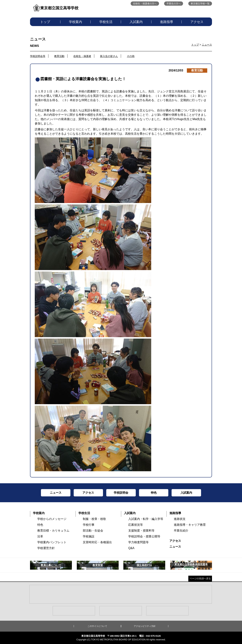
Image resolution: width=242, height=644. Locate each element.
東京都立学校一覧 (200, 4)
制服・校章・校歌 (94, 519)
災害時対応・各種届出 (97, 542)
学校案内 (76, 22)
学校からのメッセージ (52, 519)
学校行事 (89, 525)
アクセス (197, 22)
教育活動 (59, 56)
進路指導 (166, 22)
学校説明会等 (38, 56)
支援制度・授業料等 (141, 531)
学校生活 (106, 22)
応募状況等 (136, 525)
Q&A (131, 548)
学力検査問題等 (138, 542)
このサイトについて (97, 626)
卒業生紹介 (181, 531)
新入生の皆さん (109, 56)
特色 (40, 525)
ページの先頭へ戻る (200, 578)
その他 (131, 56)
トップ (45, 22)
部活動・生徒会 (93, 531)
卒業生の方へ (174, 4)
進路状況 (180, 519)
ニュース (207, 45)
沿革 (40, 536)
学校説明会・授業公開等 (144, 536)
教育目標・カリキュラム (53, 531)
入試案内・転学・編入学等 (146, 519)
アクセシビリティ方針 (145, 626)
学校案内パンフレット (52, 542)
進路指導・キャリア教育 (190, 525)
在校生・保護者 (82, 56)
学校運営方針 (46, 548)
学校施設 (89, 536)
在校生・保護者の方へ (145, 4)
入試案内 (136, 22)
